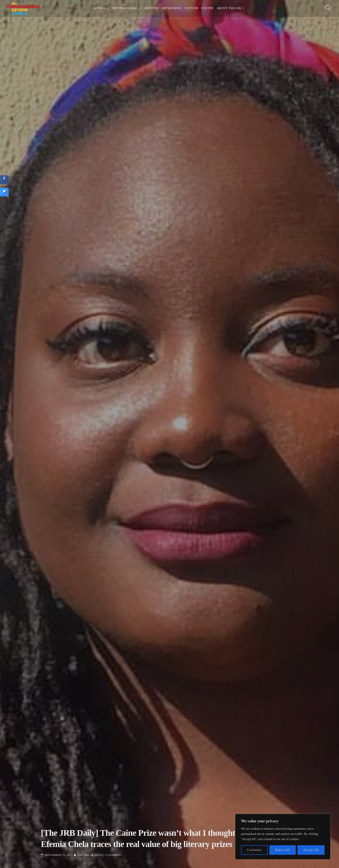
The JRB (83, 855)
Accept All (311, 850)
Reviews (152, 9)
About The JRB (229, 9)
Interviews (172, 9)
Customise (254, 850)
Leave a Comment (108, 855)
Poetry (208, 9)
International (125, 9)
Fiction (191, 9)
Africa (100, 9)
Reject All (283, 850)
